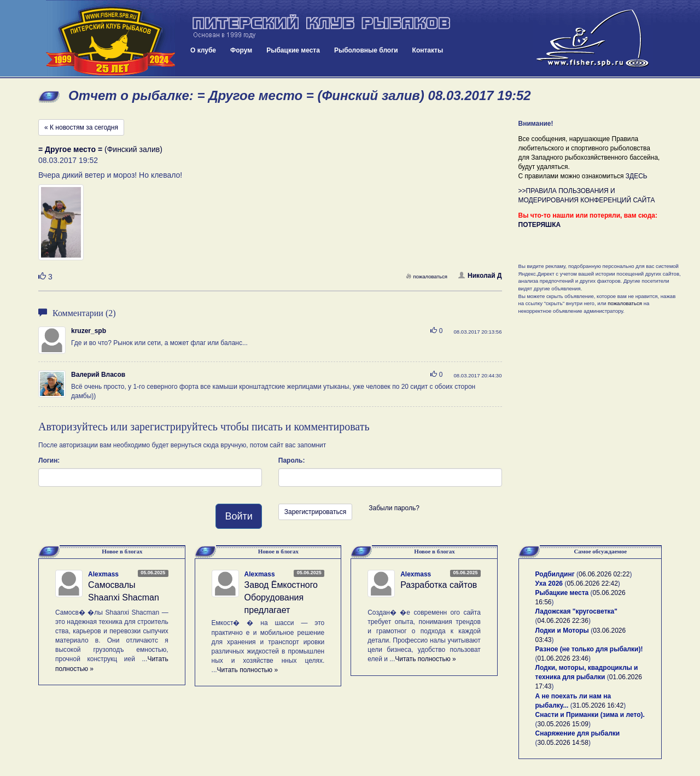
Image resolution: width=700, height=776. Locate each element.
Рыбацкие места (293, 50)
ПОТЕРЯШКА (540, 225)
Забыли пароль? (394, 508)
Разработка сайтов (439, 585)
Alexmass (103, 574)
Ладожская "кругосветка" (576, 611)
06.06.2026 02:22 (604, 574)
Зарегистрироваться (315, 512)
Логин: (49, 460)
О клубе (203, 50)
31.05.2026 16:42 (598, 705)
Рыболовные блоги (366, 50)
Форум (241, 50)
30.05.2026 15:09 (563, 724)
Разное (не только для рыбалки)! (589, 649)
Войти (238, 516)
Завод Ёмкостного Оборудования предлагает (281, 597)
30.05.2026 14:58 (563, 743)
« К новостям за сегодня (81, 127)
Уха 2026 (549, 584)
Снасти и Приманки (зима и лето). (590, 715)
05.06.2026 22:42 (592, 584)
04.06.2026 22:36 (563, 621)
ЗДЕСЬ (637, 176)
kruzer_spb (89, 331)
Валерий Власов (98, 375)
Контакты (428, 50)
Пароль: (292, 460)
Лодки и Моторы (562, 631)
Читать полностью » (248, 670)
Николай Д (480, 276)
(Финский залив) (100, 149)
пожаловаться (427, 276)
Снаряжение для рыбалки (578, 733)
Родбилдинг (555, 574)
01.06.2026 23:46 (563, 658)
